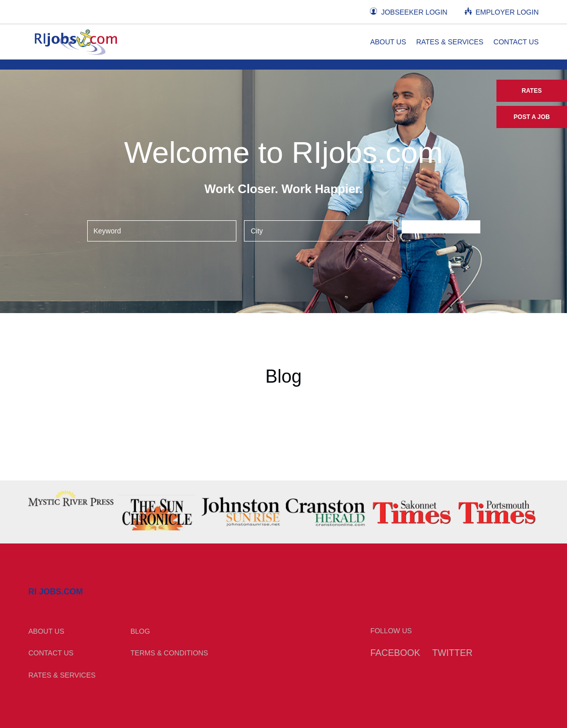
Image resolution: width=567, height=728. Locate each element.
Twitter (453, 653)
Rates (532, 91)
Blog (140, 631)
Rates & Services (450, 42)
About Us (388, 42)
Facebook (395, 653)
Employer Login (502, 12)
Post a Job (532, 117)
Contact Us (516, 42)
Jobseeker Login (408, 12)
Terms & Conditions (169, 653)
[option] (71, 498)
